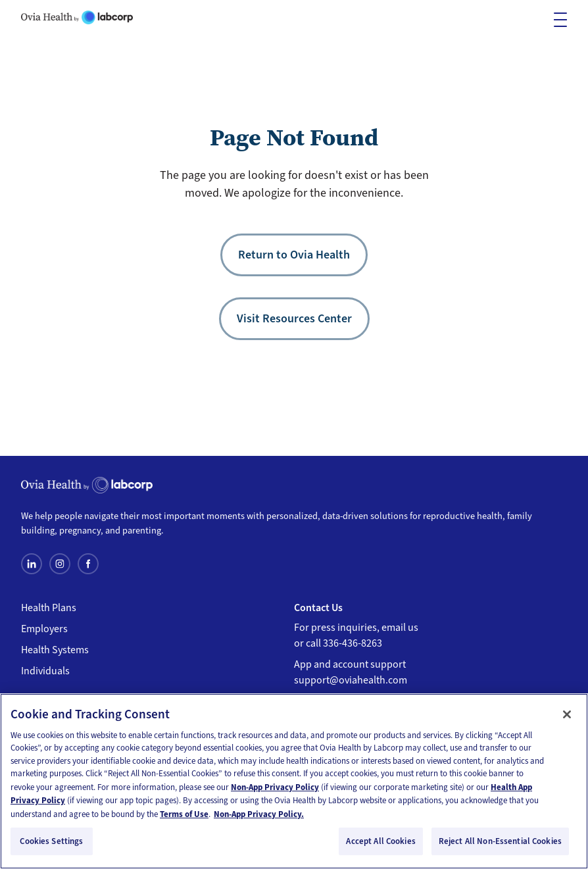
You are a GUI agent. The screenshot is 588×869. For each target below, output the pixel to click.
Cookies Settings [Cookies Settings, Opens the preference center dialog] (51, 841)
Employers (44, 629)
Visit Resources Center (294, 318)
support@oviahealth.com (351, 680)
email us (400, 628)
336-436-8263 (353, 643)
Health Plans (49, 608)
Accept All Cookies (380, 841)
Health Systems (55, 650)
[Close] (567, 714)
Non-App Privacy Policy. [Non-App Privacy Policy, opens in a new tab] (259, 814)
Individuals (45, 671)
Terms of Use (184, 814)
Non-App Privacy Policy (275, 787)
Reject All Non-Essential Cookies (500, 841)
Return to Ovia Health (294, 255)
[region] (294, 781)
